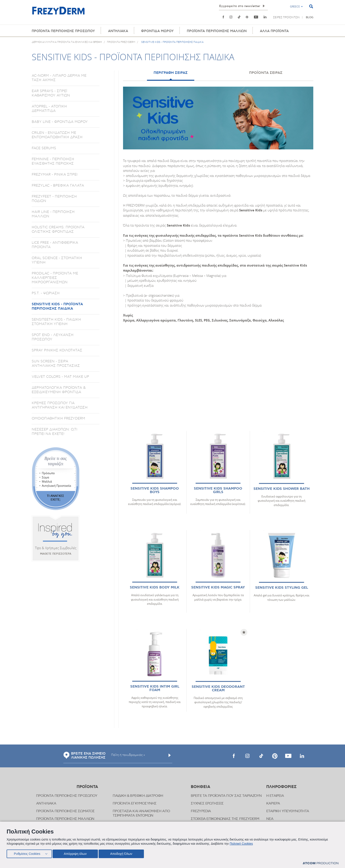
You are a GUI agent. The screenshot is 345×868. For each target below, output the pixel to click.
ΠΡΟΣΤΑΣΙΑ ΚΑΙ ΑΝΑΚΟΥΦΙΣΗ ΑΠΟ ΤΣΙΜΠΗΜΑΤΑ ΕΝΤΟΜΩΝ (141, 813)
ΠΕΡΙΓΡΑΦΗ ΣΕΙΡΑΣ (171, 73)
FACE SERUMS (44, 148)
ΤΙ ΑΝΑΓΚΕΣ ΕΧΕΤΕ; (55, 498)
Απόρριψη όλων (77, 853)
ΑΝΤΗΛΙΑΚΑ (118, 31)
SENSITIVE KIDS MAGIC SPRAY (218, 587)
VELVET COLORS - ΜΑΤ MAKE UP (60, 377)
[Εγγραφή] (264, 6)
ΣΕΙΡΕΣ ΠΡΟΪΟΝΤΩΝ (286, 17)
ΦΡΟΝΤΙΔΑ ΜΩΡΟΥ (157, 31)
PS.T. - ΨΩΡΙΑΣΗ (46, 293)
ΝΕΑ (270, 819)
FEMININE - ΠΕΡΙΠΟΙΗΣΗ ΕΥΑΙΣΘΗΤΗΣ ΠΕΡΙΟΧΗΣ (53, 161)
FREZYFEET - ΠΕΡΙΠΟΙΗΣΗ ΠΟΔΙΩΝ (54, 199)
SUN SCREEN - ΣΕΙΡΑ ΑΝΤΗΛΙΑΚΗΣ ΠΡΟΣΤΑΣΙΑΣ (56, 363)
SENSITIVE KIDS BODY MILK (155, 587)
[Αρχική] (58, 13)
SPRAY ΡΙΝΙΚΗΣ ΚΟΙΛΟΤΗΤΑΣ (57, 350)
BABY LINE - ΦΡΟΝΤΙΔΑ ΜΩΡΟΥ (60, 122)
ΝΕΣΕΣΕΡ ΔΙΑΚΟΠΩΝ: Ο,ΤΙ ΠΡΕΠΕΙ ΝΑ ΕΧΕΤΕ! (54, 432)
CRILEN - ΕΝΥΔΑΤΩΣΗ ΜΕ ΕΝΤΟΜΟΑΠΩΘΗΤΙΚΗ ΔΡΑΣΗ (57, 135)
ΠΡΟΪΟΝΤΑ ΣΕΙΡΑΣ (266, 73)
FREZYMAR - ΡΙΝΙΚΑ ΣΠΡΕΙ (55, 174)
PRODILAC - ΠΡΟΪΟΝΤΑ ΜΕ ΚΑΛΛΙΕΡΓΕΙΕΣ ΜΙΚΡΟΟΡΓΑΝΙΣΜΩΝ (55, 278)
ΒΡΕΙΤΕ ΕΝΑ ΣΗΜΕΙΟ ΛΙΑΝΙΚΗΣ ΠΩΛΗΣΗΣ (84, 756)
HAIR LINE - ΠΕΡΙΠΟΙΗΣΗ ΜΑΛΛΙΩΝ (53, 214)
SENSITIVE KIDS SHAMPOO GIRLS (218, 490)
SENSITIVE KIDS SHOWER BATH (282, 489)
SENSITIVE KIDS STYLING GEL (282, 588)
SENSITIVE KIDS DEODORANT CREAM (218, 689)
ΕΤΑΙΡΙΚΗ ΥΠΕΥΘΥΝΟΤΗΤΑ (288, 811)
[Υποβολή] (170, 755)
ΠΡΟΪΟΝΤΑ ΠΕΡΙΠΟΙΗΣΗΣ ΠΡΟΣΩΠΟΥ (63, 31)
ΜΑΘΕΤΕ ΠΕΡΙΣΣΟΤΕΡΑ (56, 554)
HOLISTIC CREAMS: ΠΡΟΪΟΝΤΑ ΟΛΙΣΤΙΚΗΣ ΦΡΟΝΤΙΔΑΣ (58, 229)
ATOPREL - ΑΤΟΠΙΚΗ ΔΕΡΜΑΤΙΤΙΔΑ (49, 109)
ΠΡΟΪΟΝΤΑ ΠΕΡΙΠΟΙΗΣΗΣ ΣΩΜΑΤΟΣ (65, 811)
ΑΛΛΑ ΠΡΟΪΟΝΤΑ (274, 31)
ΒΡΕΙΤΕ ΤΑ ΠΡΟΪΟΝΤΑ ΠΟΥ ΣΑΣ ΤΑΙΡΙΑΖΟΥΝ (226, 796)
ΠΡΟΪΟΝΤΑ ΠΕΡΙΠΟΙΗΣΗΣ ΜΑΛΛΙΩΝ (217, 31)
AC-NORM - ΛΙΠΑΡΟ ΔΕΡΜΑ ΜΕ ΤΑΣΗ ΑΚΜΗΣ (59, 78)
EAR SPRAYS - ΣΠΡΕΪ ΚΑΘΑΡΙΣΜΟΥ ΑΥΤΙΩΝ (51, 93)
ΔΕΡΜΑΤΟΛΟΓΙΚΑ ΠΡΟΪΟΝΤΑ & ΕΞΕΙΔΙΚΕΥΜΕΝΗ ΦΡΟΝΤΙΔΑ (59, 390)
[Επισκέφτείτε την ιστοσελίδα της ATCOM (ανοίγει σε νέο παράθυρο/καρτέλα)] (321, 863)
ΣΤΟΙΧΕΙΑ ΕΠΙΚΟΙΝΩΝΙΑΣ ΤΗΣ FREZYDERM (225, 819)
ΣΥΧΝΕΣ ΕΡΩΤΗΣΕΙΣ (207, 804)
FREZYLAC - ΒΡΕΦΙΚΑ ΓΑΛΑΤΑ (58, 185)
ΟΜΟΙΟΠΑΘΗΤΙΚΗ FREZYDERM (58, 418)
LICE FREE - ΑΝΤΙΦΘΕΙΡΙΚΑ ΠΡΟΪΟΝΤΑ (55, 245)
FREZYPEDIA (201, 811)
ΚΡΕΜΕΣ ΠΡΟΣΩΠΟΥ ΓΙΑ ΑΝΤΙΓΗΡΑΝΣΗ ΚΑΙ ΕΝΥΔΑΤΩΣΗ (60, 405)
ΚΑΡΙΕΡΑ (273, 804)
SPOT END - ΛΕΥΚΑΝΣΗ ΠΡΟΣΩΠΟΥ (53, 337)
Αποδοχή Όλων (124, 853)
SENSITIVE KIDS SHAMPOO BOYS (155, 490)
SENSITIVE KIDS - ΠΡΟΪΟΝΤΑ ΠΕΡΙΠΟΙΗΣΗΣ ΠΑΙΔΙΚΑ (57, 306)
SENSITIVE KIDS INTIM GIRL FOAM (155, 688)
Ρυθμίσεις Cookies (27, 853)
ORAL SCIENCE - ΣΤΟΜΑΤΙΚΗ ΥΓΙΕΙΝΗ (57, 260)
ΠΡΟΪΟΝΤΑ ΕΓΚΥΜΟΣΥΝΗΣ (135, 804)
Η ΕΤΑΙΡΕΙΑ (275, 796)
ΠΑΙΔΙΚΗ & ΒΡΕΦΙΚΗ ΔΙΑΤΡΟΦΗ (138, 796)
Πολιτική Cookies (241, 843)
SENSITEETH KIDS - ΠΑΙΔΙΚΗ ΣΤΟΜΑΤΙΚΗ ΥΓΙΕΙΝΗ (56, 322)
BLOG (310, 17)
